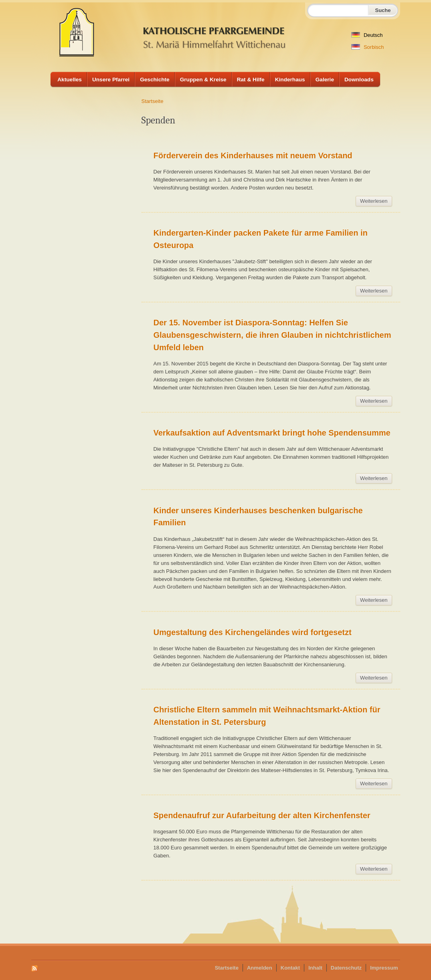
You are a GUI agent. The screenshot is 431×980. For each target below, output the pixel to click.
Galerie (325, 80)
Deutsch (367, 35)
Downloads (359, 80)
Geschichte (155, 80)
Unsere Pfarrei (111, 80)
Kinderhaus (290, 80)
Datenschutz (346, 968)
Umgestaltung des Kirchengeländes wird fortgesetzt (253, 632)
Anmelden (260, 968)
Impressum (384, 968)
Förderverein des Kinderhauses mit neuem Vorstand (253, 155)
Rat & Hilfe (251, 80)
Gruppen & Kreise (203, 80)
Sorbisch (367, 47)
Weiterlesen (376, 202)
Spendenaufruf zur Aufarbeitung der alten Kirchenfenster (262, 815)
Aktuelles (70, 80)
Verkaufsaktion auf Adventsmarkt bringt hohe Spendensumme (272, 433)
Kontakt (290, 968)
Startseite (153, 101)
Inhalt (315, 968)
